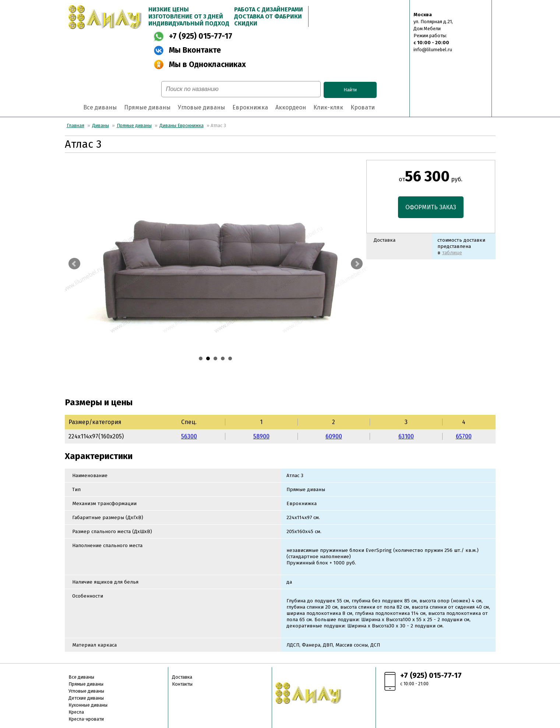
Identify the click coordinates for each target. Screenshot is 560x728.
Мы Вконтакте (195, 50)
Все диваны (100, 107)
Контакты (182, 684)
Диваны (101, 125)
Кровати (363, 107)
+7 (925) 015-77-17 (201, 36)
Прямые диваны (147, 107)
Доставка (182, 677)
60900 (334, 436)
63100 (406, 436)
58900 (261, 436)
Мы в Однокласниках (207, 65)
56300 (189, 436)
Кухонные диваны (88, 705)
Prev (74, 264)
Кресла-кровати (86, 719)
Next (357, 264)
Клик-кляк (328, 107)
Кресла (76, 712)
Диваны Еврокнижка (182, 125)
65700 (464, 436)
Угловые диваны (201, 107)
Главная (75, 125)
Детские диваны (86, 698)
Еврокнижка (250, 107)
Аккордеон (291, 107)
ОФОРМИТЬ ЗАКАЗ (431, 207)
